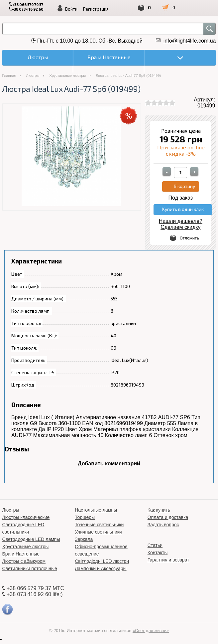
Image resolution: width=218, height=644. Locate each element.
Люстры (33, 76)
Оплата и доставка (168, 517)
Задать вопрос (163, 525)
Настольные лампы (96, 510)
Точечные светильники (99, 525)
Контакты (158, 553)
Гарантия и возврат (168, 560)
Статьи (155, 545)
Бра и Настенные (21, 554)
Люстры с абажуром (24, 561)
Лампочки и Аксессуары (101, 568)
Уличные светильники (98, 532)
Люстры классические (26, 517)
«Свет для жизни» (151, 631)
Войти (71, 9)
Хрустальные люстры (67, 76)
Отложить (190, 238)
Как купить (159, 510)
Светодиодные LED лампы (31, 539)
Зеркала (84, 539)
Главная (9, 76)
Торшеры (85, 517)
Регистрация (96, 9)
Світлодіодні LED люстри (102, 561)
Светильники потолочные (30, 568)
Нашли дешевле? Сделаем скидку (181, 224)
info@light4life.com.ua (190, 41)
